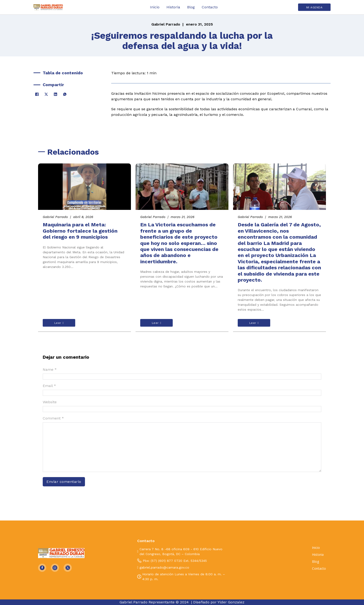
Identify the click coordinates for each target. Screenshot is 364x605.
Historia (173, 7)
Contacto (210, 7)
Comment (53, 418)
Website (50, 402)
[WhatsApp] (65, 94)
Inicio (155, 7)
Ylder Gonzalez (231, 602)
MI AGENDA (314, 7)
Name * (50, 369)
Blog (191, 7)
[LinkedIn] (55, 94)
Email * (49, 386)
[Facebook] (37, 94)
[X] (46, 94)
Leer (59, 323)
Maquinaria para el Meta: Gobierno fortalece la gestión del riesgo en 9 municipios (80, 231)
